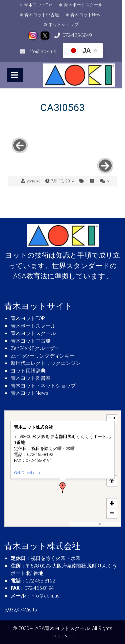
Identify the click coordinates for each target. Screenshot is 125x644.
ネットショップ (65, 24)
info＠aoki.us (45, 596)
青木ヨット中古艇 (43, 15)
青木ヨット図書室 (31, 378)
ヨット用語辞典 (28, 371)
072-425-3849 (57, 35)
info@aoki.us (101, 35)
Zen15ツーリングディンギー (43, 356)
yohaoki (34, 181)
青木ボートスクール (85, 5)
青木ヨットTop (40, 5)
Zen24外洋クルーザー (35, 348)
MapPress (76, 524)
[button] (63, 487)
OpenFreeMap (90, 524)
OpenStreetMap (110, 524)
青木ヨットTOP (28, 318)
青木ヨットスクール (33, 333)
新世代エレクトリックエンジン (46, 363)
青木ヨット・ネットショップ (43, 386)
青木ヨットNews (88, 15)
